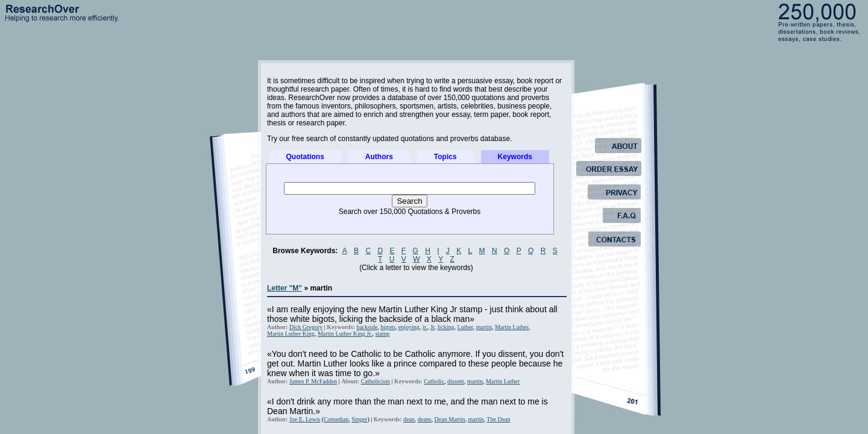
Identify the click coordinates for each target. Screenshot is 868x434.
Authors (379, 157)
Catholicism (376, 381)
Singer (359, 419)
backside (367, 327)
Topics (445, 157)
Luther (465, 327)
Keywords (515, 157)
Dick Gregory (306, 327)
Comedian (336, 419)
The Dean (498, 419)
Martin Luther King (291, 334)
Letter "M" (285, 288)
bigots (388, 327)
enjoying (409, 327)
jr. (425, 327)
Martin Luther (512, 327)
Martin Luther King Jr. (345, 334)
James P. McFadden (313, 381)
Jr (432, 327)
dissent (456, 381)
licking (446, 327)
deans (425, 419)
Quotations (305, 157)
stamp (382, 334)
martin (484, 327)
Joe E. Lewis (305, 419)
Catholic (434, 381)
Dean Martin (450, 419)
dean (409, 419)
